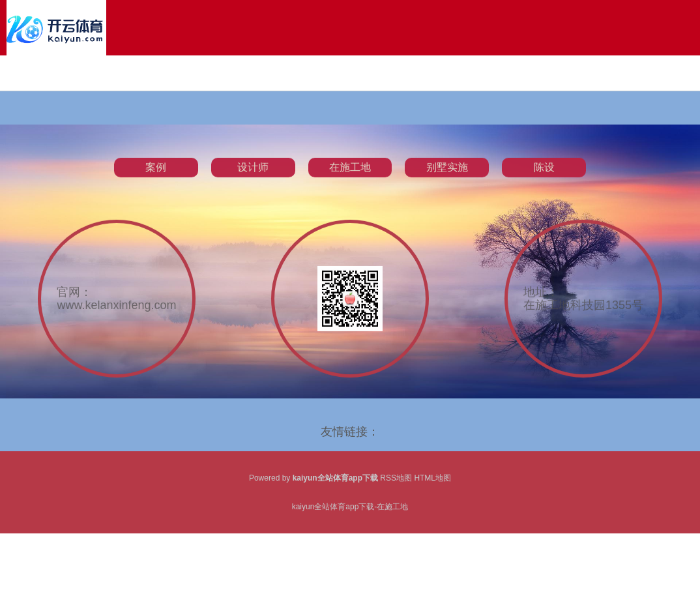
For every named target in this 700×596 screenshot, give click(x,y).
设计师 (253, 173)
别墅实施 (447, 173)
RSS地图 (396, 478)
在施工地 (350, 173)
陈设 (544, 173)
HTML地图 (432, 478)
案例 (156, 173)
